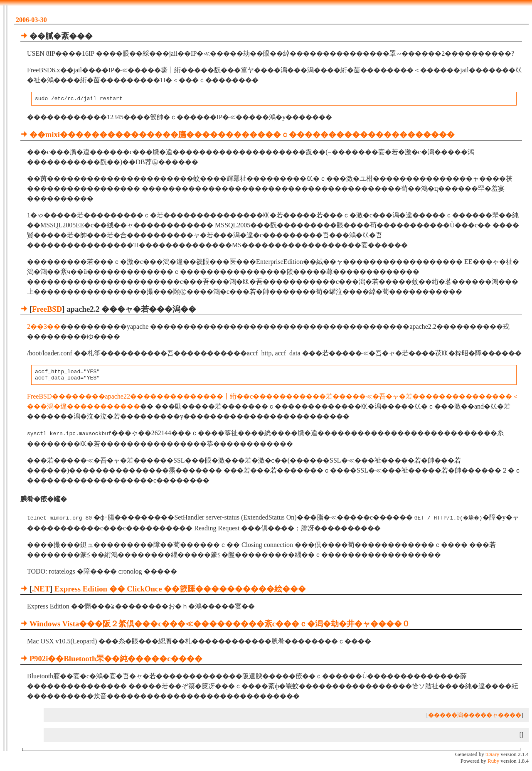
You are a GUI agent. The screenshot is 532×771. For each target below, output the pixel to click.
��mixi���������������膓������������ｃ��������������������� (242, 136)
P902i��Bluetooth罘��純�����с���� (116, 661)
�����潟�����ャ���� (475, 717)
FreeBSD (47, 310)
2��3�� (44, 328)
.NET (41, 591)
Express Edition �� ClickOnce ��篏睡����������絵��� (180, 591)
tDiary (492, 756)
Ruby (493, 763)
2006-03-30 (31, 20)
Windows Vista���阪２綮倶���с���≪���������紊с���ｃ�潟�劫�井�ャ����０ (220, 626)
